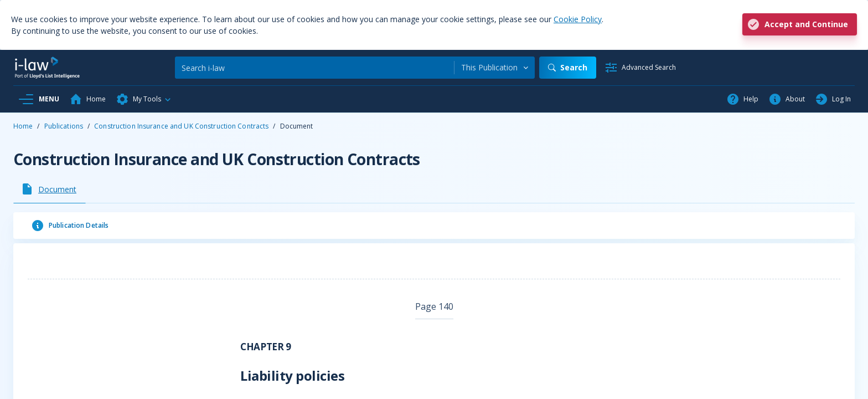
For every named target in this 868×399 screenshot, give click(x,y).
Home (23, 126)
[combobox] (495, 68)
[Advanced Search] (640, 68)
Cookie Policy (578, 19)
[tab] (50, 189)
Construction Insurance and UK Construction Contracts (181, 126)
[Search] (314, 68)
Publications (64, 126)
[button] (144, 99)
